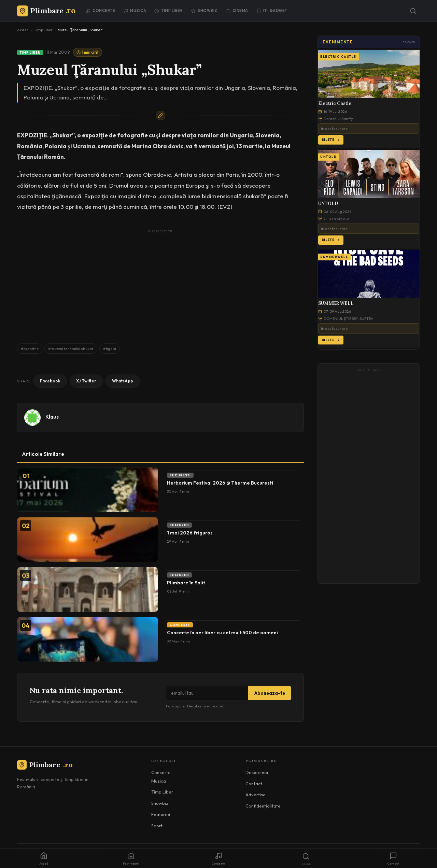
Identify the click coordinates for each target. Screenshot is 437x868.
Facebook (50, 381)
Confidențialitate (263, 806)
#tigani (110, 349)
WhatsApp (123, 381)
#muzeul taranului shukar (71, 349)
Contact (254, 784)
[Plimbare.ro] (46, 11)
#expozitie (30, 349)
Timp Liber (168, 11)
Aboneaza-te (270, 693)
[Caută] (413, 11)
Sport (157, 826)
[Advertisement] (160, 283)
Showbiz (204, 11)
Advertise (256, 795)
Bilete (331, 140)
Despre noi (257, 772)
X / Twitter (86, 381)
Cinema (237, 11)
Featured (179, 525)
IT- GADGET (272, 11)
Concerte (100, 11)
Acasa (23, 30)
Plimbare (45, 765)
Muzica (135, 11)
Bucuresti (180, 475)
